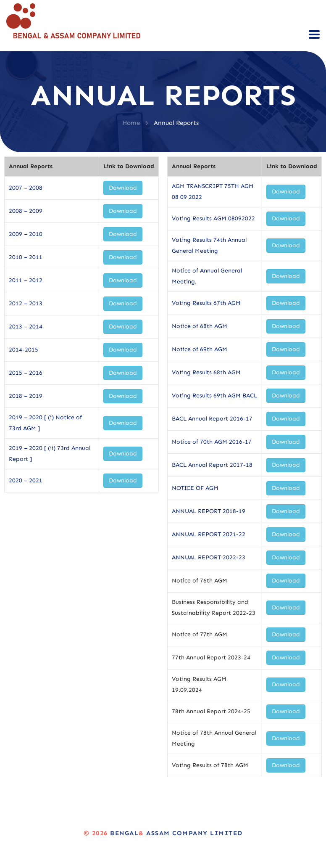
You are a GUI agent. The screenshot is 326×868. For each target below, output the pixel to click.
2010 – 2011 (26, 257)
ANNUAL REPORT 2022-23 (209, 557)
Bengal (124, 833)
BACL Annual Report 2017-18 (212, 465)
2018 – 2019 (26, 396)
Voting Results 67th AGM (206, 303)
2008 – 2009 (26, 211)
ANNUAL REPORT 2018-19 (209, 511)
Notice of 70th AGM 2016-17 (212, 442)
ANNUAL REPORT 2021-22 (209, 534)
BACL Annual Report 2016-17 (212, 419)
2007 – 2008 (26, 188)
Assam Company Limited (193, 833)
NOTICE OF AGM (195, 488)
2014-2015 (24, 350)
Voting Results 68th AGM (206, 372)
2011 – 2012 (26, 280)
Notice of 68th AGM (200, 326)
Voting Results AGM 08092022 (213, 218)
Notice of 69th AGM (200, 349)
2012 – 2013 (26, 303)
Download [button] (123, 188)
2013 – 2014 (26, 327)
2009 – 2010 (26, 234)
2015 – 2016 (26, 373)
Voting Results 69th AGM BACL (214, 396)
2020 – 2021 (26, 480)
